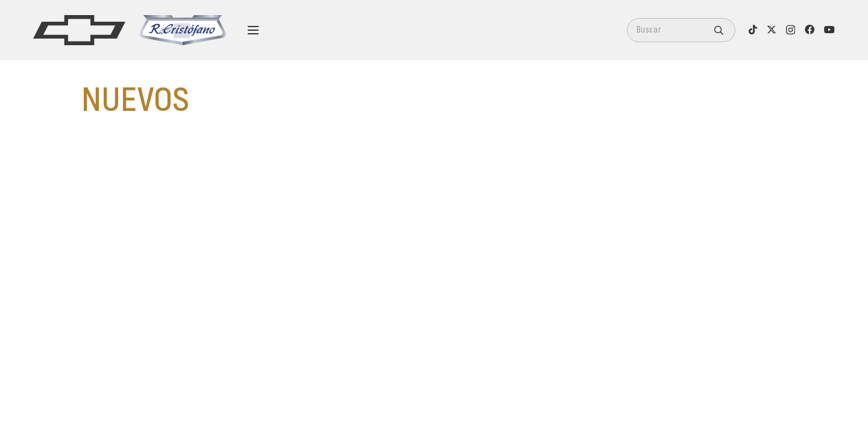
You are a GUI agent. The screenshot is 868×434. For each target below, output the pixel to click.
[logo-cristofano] (183, 30)
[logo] (80, 30)
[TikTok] (753, 30)
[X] (772, 30)
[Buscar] (681, 30)
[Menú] (253, 30)
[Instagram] (791, 30)
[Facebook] (810, 30)
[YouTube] (829, 30)
